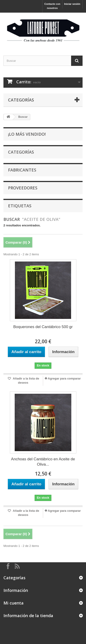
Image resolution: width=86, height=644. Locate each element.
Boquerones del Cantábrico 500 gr (43, 327)
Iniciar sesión (72, 4)
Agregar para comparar (64, 378)
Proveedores (23, 188)
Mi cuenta (14, 603)
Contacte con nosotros (52, 6)
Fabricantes (22, 170)
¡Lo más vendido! (27, 134)
